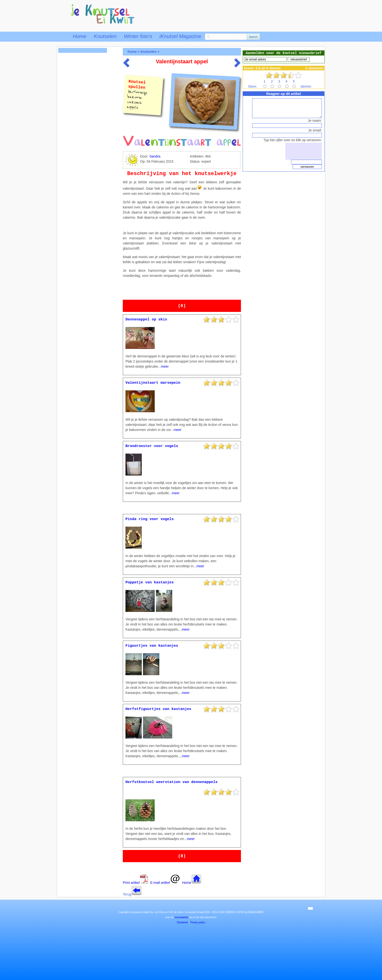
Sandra (155, 156)
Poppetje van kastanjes (150, 583)
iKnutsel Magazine (180, 36)
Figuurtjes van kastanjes (152, 646)
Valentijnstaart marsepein (153, 383)
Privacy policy (198, 922)
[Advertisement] (83, 133)
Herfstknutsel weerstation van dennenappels (172, 782)
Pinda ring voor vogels (150, 519)
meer (165, 366)
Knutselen (105, 36)
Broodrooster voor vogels (152, 446)
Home (80, 36)
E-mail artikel (165, 883)
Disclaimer (183, 922)
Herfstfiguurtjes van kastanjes (158, 709)
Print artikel (136, 883)
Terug (127, 894)
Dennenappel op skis (146, 320)
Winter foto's (138, 36)
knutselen (148, 52)
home (132, 52)
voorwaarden (181, 917)
